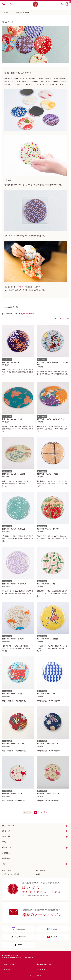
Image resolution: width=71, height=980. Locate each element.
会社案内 (6, 859)
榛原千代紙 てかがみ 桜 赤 (12, 794)
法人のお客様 (7, 871)
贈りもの (6, 831)
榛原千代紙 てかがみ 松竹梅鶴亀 (14, 474)
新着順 (31, 314)
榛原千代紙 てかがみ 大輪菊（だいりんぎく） (52, 419)
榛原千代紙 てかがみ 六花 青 (47, 744)
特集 (4, 842)
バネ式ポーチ (21, 287)
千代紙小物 (18, 13)
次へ (45, 812)
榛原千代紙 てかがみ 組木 (46, 694)
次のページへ (64, 318)
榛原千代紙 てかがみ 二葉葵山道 (14, 529)
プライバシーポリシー (9, 964)
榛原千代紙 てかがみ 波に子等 (13, 639)
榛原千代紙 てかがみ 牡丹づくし (48, 529)
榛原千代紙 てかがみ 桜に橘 (12, 694)
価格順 (26, 314)
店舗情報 (6, 853)
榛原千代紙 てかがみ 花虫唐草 (47, 639)
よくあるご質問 (40, 969)
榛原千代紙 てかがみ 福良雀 (12, 419)
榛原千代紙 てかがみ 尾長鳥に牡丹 (14, 584)
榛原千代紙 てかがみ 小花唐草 (47, 474)
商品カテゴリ (8, 826)
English (38, 874)
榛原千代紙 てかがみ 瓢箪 (46, 584)
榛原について (8, 847)
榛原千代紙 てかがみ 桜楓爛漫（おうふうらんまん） (52, 363)
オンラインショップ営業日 (11, 874)
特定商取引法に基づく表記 (44, 964)
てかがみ (28, 13)
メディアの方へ (41, 871)
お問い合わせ (6, 969)
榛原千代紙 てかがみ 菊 (11, 362)
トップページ (7, 13)
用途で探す (7, 836)
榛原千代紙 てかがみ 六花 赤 (13, 744)
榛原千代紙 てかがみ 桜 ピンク (48, 794)
